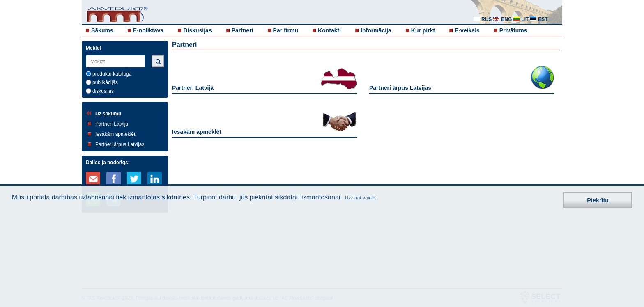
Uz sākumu (108, 114)
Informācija (376, 30)
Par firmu (286, 30)
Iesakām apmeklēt (115, 134)
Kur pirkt (423, 30)
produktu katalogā (112, 74)
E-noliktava (148, 30)
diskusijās (103, 91)
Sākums (102, 30)
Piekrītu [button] (598, 200)
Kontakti (329, 30)
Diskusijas (197, 30)
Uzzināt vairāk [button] (360, 198)
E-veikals (467, 30)
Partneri (243, 30)
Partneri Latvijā (112, 124)
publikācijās (105, 82)
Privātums (513, 30)
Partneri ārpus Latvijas (120, 144)
